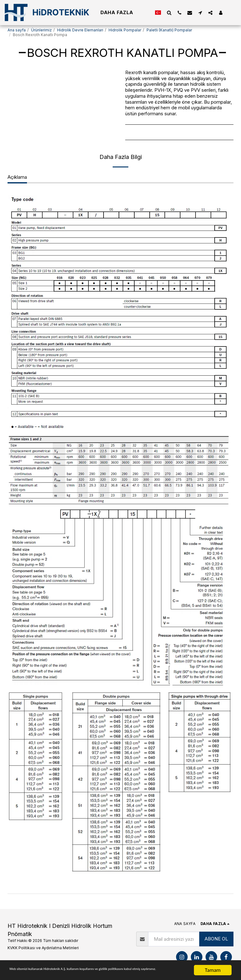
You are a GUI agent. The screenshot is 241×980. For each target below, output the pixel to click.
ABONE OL (216, 939)
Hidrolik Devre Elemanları (80, 30)
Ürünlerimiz (41, 30)
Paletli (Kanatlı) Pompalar (169, 30)
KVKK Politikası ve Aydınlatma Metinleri (43, 948)
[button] (169, 13)
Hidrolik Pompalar (125, 30)
